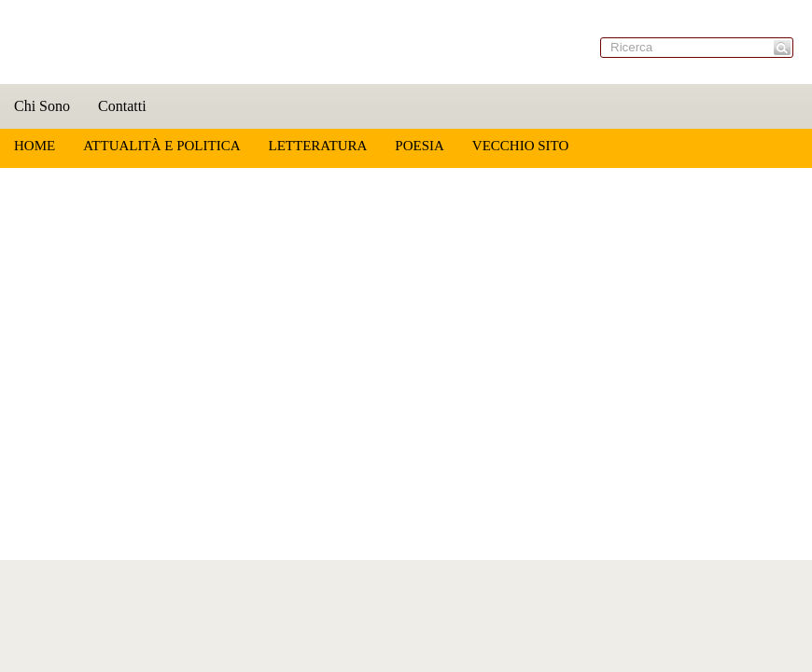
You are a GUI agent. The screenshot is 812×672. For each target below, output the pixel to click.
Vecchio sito (520, 146)
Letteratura (317, 146)
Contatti (122, 106)
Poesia (420, 146)
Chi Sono (42, 106)
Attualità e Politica (161, 146)
